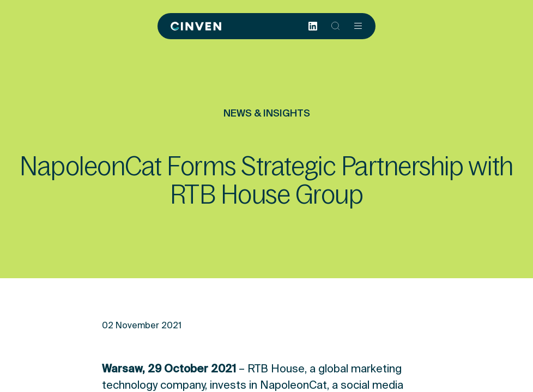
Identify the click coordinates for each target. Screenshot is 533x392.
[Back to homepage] (196, 26)
